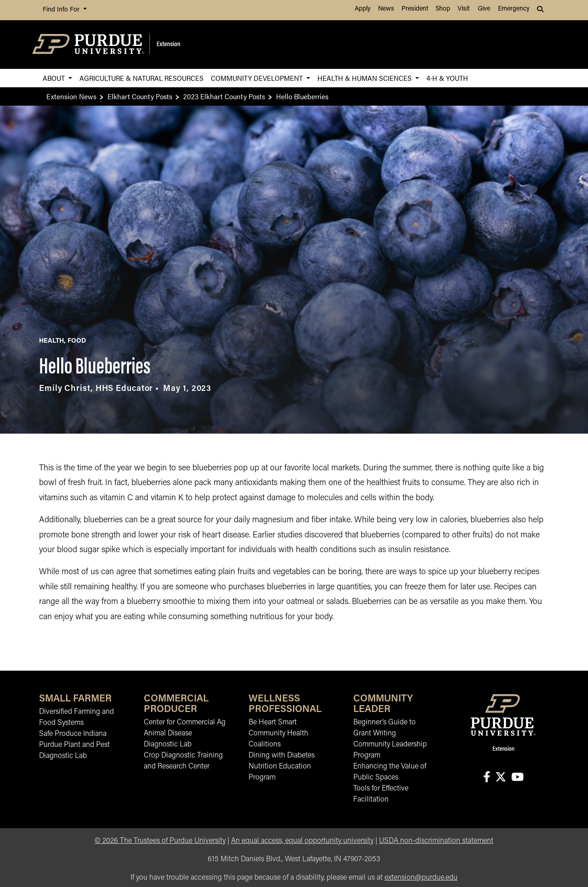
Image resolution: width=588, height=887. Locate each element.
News (386, 9)
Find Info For (62, 10)
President (415, 9)
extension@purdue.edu (421, 878)
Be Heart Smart (273, 723)
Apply (363, 9)
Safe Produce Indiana (73, 734)
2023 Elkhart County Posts (224, 96)
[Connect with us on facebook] (486, 778)
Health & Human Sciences (365, 78)
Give (484, 9)
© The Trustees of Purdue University (160, 841)
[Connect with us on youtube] (517, 778)
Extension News (71, 96)
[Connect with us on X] (500, 778)
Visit (464, 9)
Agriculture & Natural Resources (141, 78)
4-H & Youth (447, 78)
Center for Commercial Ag (185, 723)
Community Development (258, 78)
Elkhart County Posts (140, 96)
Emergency (514, 9)
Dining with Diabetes (282, 756)
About (55, 78)
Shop (443, 9)
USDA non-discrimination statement (436, 841)
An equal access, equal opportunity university (302, 841)
